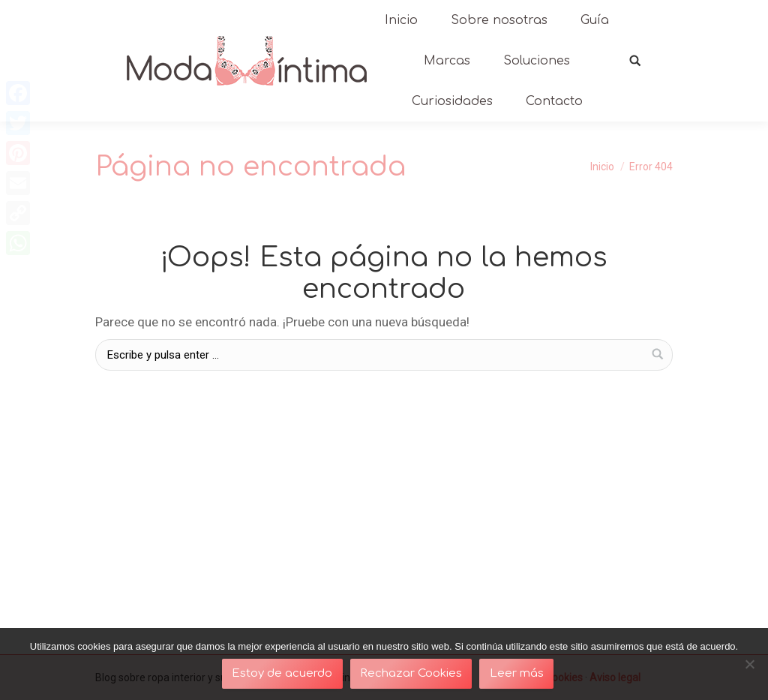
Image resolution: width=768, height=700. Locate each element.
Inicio (602, 167)
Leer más (517, 673)
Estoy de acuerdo (282, 673)
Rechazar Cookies (411, 673)
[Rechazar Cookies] (749, 664)
